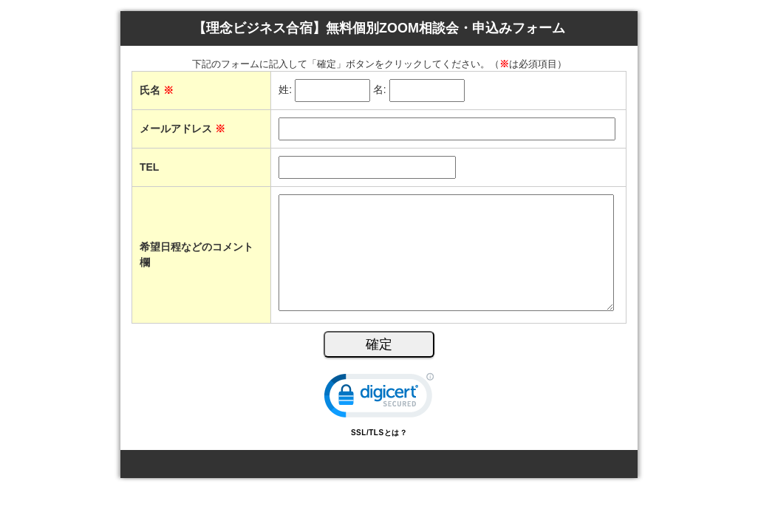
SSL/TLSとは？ (379, 433)
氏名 (157, 90)
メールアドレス (182, 129)
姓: (285, 90)
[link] (379, 399)
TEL (149, 167)
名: (380, 90)
